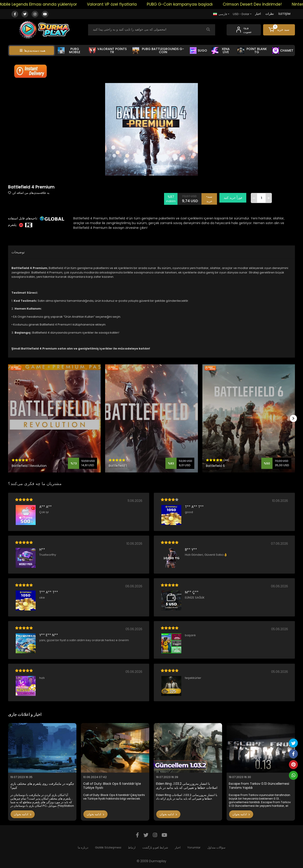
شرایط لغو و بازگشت (155, 847)
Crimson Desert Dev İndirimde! (260, 4)
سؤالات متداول (216, 847)
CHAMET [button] (283, 50)
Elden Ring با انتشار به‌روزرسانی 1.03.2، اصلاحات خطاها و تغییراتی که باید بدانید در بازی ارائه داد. (187, 786)
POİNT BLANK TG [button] (252, 50)
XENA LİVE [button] (221, 50)
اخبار (258, 14)
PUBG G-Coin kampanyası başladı (187, 4)
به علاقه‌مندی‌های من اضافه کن (29, 193)
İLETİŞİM (284, 14)
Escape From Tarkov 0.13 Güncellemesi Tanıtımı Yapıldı (259, 786)
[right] (295, 418)
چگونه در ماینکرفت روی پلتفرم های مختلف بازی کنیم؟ (42, 786)
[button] (279, 30)
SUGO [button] (198, 50)
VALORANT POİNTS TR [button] (108, 50)
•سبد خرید (210, 198)
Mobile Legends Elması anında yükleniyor (45, 4)
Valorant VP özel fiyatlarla (119, 4)
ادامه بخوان (23, 814)
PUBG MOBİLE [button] (69, 50)
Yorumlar (194, 847)
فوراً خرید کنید (234, 198)
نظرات (270, 14)
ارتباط (132, 847)
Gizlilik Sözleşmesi (108, 847)
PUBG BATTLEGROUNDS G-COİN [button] (158, 50)
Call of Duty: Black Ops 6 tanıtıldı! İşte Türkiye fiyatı (112, 786)
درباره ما (83, 847)
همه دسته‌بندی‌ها (32, 50)
